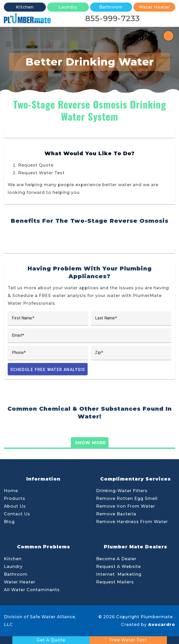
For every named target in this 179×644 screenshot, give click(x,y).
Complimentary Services (135, 479)
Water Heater (20, 582)
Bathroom (16, 574)
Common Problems (44, 547)
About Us (15, 506)
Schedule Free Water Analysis (48, 370)
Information (43, 479)
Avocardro (162, 625)
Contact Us (17, 514)
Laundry (13, 567)
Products (15, 498)
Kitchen (13, 559)
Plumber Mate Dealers (135, 547)
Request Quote (36, 165)
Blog (9, 522)
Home (11, 491)
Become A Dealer (116, 559)
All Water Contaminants (32, 590)
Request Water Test (41, 173)
